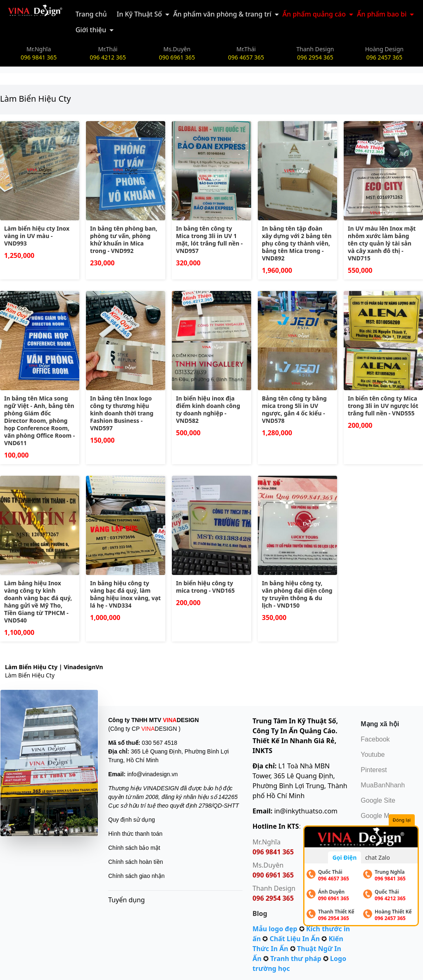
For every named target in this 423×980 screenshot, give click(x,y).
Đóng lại (402, 820)
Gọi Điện (345, 857)
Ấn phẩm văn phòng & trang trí (222, 14)
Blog (260, 913)
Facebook (375, 739)
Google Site (378, 800)
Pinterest (374, 770)
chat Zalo (378, 857)
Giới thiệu (91, 30)
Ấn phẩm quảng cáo (314, 14)
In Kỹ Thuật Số (139, 14)
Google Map (379, 816)
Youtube (373, 755)
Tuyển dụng (127, 900)
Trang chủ (91, 14)
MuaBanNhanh (383, 785)
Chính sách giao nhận (136, 876)
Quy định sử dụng (132, 820)
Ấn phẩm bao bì (382, 14)
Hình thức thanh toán (135, 834)
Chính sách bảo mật (134, 848)
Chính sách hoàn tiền (136, 862)
